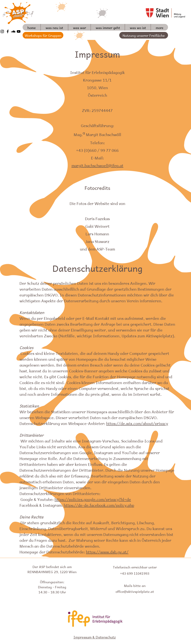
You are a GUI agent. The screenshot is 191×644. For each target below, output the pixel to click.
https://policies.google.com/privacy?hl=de (93, 499)
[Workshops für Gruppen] (43, 35)
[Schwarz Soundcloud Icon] (13, 31)
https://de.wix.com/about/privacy (137, 423)
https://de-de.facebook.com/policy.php (99, 505)
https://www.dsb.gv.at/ (107, 552)
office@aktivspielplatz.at (135, 591)
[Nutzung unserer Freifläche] (144, 35)
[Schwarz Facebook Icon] (8, 31)
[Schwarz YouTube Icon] (19, 31)
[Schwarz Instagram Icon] (2, 31)
